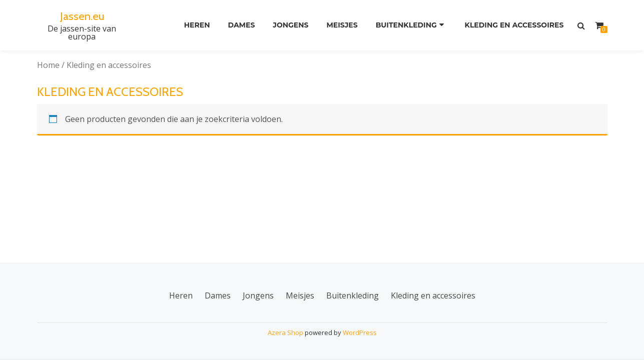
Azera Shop (285, 332)
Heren (190, 25)
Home (48, 65)
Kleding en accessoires (513, 25)
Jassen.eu (82, 16)
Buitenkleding (406, 25)
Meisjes (340, 25)
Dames (236, 25)
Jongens (287, 25)
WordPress (360, 332)
